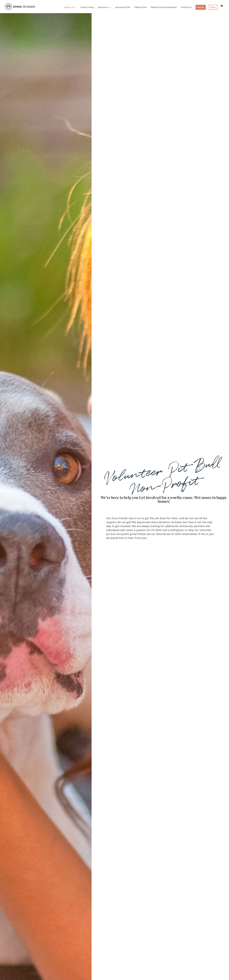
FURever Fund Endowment (164, 7)
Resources (103, 7)
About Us (69, 7)
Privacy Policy (87, 7)
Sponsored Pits (123, 7)
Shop (213, 7)
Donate (201, 7)
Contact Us (186, 7)
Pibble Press (140, 7)
